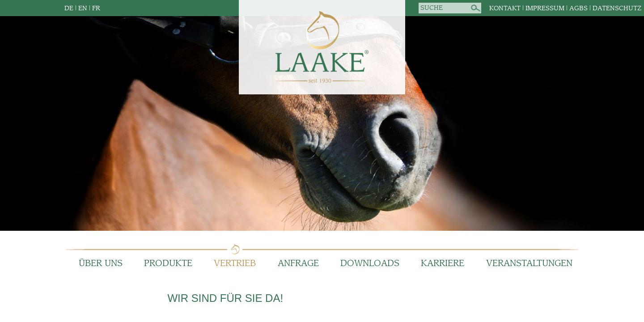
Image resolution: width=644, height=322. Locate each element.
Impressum (545, 8)
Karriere (443, 264)
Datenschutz (617, 8)
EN (83, 8)
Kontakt (505, 8)
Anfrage (298, 264)
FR (96, 8)
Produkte (168, 264)
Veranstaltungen (529, 264)
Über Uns (101, 264)
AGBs (578, 8)
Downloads (370, 264)
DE (69, 8)
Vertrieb (235, 264)
